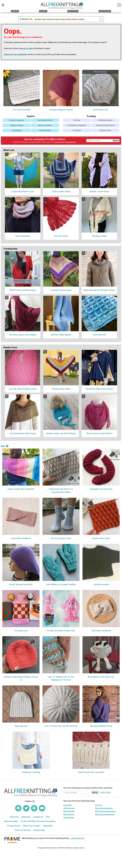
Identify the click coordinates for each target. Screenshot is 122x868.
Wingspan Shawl (99, 236)
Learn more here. (78, 838)
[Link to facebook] (18, 808)
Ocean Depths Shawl (61, 191)
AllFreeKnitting (69, 811)
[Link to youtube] (42, 808)
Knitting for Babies (17, 125)
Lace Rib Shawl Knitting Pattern (23, 389)
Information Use (70, 142)
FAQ (48, 817)
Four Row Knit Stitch (22, 110)
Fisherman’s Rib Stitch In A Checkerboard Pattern (61, 491)
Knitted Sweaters (45, 130)
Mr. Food (98, 805)
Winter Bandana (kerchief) (21, 584)
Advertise (26, 817)
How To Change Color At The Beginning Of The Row (61, 678)
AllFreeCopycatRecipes (104, 808)
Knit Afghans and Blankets (77, 125)
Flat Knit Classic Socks (61, 538)
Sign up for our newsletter (15, 54)
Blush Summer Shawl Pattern (99, 433)
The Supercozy (21, 631)
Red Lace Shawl (61, 236)
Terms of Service (22, 830)
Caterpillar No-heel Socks (101, 489)
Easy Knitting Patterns (45, 120)
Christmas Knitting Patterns (105, 125)
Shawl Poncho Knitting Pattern (23, 290)
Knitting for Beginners (17, 120)
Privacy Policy (59, 142)
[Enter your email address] (77, 792)
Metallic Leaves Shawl (99, 191)
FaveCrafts (67, 805)
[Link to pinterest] (34, 808)
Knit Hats (77, 120)
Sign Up (116, 141)
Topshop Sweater (101, 584)
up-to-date (28, 48)
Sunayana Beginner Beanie (61, 110)
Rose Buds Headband (21, 538)
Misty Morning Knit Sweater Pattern (99, 290)
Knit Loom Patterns (45, 125)
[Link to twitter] (26, 808)
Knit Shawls (77, 130)
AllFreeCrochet (69, 808)
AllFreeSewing (69, 814)
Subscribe (48, 826)
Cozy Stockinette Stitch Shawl (23, 433)
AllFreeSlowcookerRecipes (105, 811)
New (5, 446)
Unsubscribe (39, 830)
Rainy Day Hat (21, 726)
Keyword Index (11, 821)
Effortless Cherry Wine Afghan (23, 335)
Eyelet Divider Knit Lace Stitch (91, 772)
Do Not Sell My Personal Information (38, 821)
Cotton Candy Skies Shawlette (21, 489)
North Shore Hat (100, 110)
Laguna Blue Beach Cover (23, 191)
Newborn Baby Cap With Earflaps (61, 433)
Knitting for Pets (105, 130)
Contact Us (38, 817)
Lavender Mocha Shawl (61, 290)
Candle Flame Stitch (101, 538)
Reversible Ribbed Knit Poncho (99, 389)
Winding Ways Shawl (61, 389)
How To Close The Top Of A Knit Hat (61, 726)
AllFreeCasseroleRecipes (105, 814)
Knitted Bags (17, 130)
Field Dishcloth (99, 335)
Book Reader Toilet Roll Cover (101, 677)
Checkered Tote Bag (31, 772)
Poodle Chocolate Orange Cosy (61, 631)
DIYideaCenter (69, 818)
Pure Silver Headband (101, 631)
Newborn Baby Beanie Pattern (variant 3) (21, 678)
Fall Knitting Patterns (105, 120)
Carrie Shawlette (23, 236)
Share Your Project (32, 826)
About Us (14, 817)
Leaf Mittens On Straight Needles (61, 584)
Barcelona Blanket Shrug (101, 726)
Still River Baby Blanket (61, 335)
